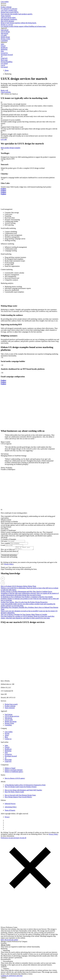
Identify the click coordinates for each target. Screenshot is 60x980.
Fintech (7, 748)
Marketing (8, 751)
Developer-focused (11, 757)
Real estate (8, 760)
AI (6, 758)
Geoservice (8, 755)
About (7, 62)
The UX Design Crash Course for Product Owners (21, 787)
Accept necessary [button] (14, 838)
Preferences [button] (5, 838)
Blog (11, 62)
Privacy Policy (53, 835)
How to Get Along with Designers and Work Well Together (23, 791)
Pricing (3, 62)
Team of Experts (10, 811)
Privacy (7, 818)
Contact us (8, 739)
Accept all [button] (23, 838)
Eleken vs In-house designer (14, 770)
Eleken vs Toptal (10, 769)
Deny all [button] (4, 940)
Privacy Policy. (9, 565)
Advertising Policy (11, 808)
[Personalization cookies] (2, 962)
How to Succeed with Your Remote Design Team (20, 796)
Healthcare (8, 750)
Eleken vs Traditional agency (14, 772)
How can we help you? (8, 550)
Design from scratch (11, 705)
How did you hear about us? (10, 552)
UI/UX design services (12, 717)
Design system (9, 724)
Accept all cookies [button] (12, 940)
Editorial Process (10, 804)
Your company (5, 543)
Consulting (8, 726)
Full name (4, 541)
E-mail (3, 545)
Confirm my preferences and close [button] (12, 976)
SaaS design (9, 715)
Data (6, 753)
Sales (6, 746)
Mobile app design (11, 722)
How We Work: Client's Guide (14, 792)
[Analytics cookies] (2, 969)
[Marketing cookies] (2, 951)
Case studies (5, 2)
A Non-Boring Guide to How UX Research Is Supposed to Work (25, 786)
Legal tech (8, 762)
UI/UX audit (9, 720)
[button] (30, 883)
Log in (3, 65)
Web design (8, 719)
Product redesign (10, 707)
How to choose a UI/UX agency (15, 779)
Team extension (10, 708)
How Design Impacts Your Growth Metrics (18, 798)
